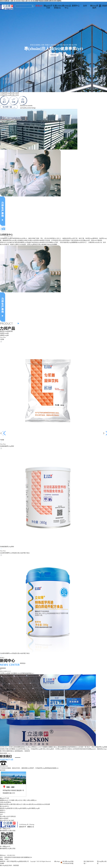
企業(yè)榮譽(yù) (32, 800)
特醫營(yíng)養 (4, 335)
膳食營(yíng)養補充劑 (6, 331)
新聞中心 (76, 6)
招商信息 (13, 816)
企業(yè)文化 (18, 800)
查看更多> (23, 663)
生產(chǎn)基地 (27, 804)
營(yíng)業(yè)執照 (102, 862)
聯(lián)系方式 (4, 820)
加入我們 (11, 820)
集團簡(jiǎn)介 (4, 800)
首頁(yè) (39, 6)
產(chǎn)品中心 (67, 7)
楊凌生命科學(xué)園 (6, 804)
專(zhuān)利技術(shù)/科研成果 (41, 804)
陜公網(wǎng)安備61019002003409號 (68, 862)
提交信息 (3, 770)
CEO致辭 (12, 800)
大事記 (24, 800)
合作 (85, 6)
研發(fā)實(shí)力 (17, 804)
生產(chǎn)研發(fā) (57, 7)
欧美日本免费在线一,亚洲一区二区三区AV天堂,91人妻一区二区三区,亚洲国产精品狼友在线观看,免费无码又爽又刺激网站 (31, 1)
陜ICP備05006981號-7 (89, 862)
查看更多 (53, 55)
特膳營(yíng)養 (4, 333)
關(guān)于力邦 (48, 7)
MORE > (2, 658)
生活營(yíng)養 (17, 808)
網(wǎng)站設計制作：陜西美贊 (9, 865)
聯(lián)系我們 (94, 7)
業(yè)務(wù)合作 (5, 816)
